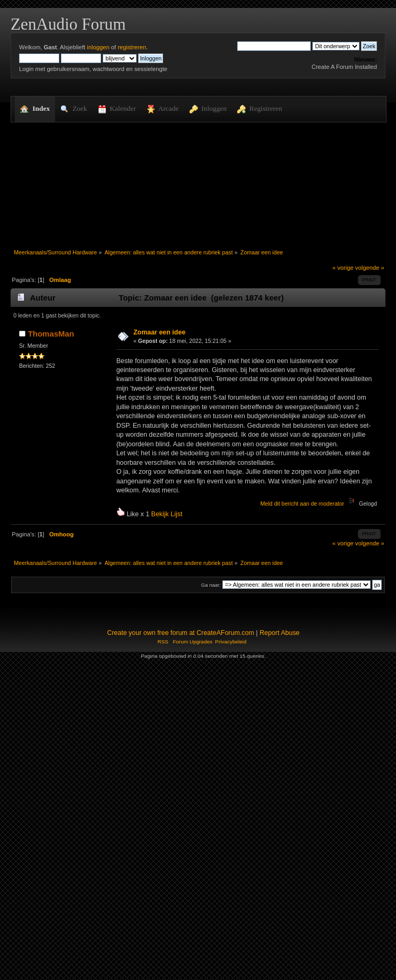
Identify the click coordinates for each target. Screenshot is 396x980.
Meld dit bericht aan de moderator (302, 504)
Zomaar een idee (159, 332)
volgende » (370, 268)
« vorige (343, 268)
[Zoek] (274, 46)
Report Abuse (280, 633)
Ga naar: (211, 585)
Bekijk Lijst (167, 514)
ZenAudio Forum (68, 24)
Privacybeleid (231, 642)
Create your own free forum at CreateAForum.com (181, 633)
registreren (132, 47)
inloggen (98, 47)
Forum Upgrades (192, 642)
